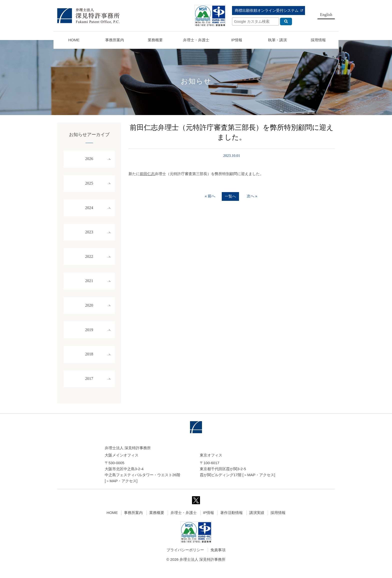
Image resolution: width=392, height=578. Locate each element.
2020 (89, 311)
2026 (89, 159)
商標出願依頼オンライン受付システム (267, 10)
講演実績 (257, 521)
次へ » (252, 196)
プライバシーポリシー (185, 558)
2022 (89, 260)
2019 (89, 336)
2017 (89, 387)
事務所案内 (133, 521)
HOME (74, 40)
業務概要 (155, 40)
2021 (89, 286)
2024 (89, 210)
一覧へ (230, 196)
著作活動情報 (231, 521)
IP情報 (208, 521)
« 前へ (210, 196)
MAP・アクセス (123, 489)
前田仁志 (147, 174)
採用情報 (278, 521)
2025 (89, 185)
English (326, 15)
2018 (89, 362)
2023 (89, 235)
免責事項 (218, 558)
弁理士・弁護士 (196, 40)
